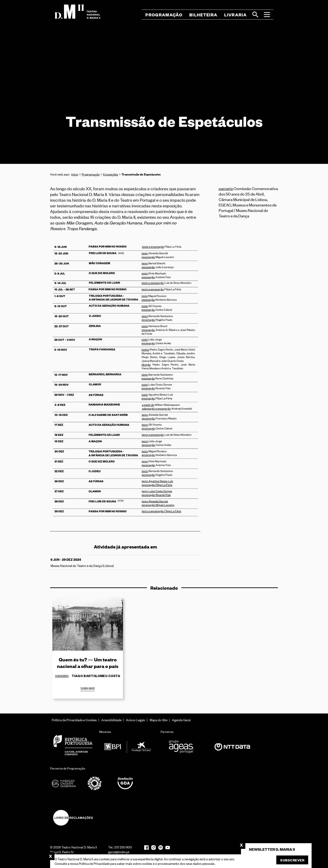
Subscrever (292, 860)
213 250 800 (123, 847)
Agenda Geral (181, 720)
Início (75, 174)
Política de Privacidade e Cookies (74, 720)
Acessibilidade (111, 720)
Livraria (235, 15)
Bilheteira (203, 15)
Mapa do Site (159, 720)
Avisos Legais (136, 720)
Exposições (111, 174)
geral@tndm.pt (119, 852)
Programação (91, 174)
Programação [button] (164, 15)
